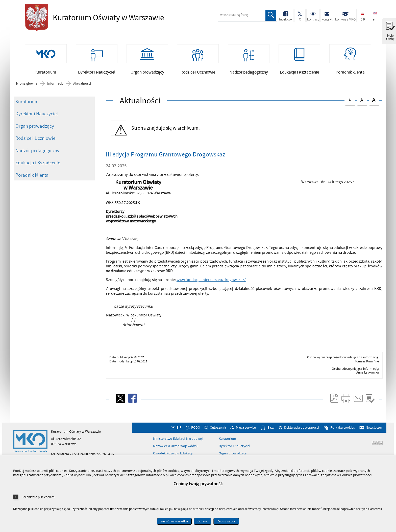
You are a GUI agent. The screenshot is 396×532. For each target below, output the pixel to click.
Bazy (271, 427)
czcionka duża (374, 100)
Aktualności (82, 84)
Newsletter (374, 427)
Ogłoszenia (218, 427)
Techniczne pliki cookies (38, 497)
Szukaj (271, 15)
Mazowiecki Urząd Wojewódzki (176, 446)
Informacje (55, 84)
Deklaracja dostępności (302, 427)
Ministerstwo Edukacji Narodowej (178, 439)
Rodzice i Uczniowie (35, 138)
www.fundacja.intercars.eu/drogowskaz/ (211, 280)
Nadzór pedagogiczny (37, 151)
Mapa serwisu (246, 427)
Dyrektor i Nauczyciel (37, 114)
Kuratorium (27, 102)
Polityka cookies (343, 427)
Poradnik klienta (32, 175)
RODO (196, 427)
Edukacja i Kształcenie (38, 163)
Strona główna (26, 84)
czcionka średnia (362, 99)
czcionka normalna (350, 99)
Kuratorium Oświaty (93, 18)
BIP (179, 427)
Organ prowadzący (35, 126)
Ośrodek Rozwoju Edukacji (173, 453)
